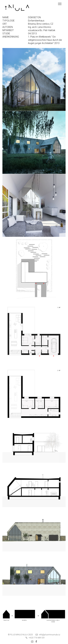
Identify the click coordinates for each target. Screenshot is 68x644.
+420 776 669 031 (37, 638)
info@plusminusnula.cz (50, 635)
